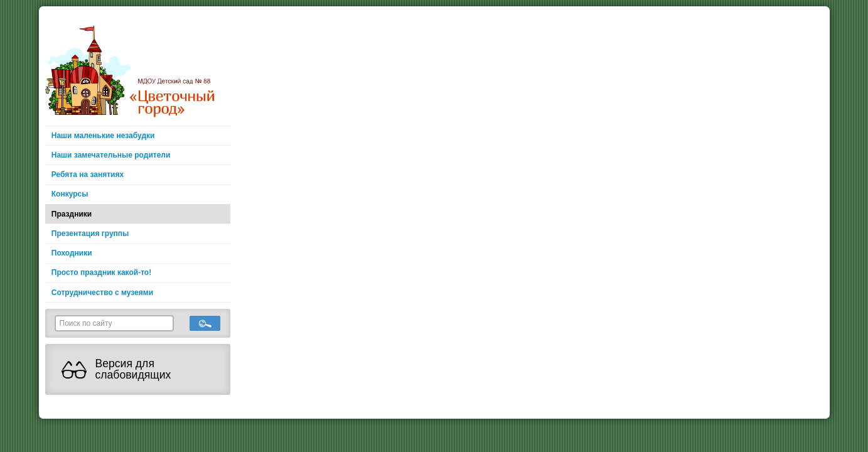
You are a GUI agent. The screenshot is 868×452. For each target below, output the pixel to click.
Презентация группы (90, 234)
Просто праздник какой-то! (101, 272)
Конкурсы (70, 194)
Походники (72, 253)
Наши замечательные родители (111, 155)
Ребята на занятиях (88, 175)
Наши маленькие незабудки (103, 136)
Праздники (72, 214)
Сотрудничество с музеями (102, 293)
